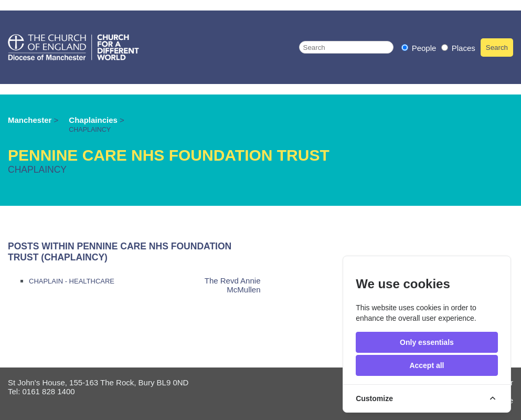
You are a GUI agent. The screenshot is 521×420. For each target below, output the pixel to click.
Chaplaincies (94, 120)
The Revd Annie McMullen (233, 285)
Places (458, 48)
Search (497, 48)
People (420, 48)
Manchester (30, 120)
